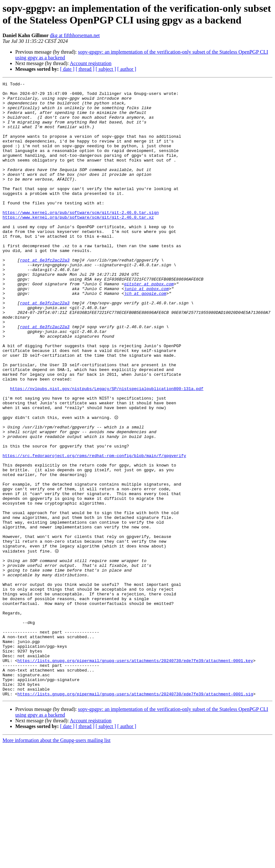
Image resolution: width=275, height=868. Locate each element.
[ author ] (127, 69)
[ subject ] (106, 69)
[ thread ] (85, 69)
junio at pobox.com (146, 330)
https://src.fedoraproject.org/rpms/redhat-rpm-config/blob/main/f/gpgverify (94, 530)
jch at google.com (145, 336)
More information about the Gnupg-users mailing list (57, 862)
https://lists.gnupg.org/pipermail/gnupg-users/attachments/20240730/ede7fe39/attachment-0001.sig (135, 816)
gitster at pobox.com (149, 325)
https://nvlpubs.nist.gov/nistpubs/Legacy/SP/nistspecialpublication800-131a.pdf (107, 450)
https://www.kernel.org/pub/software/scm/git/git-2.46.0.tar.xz (78, 245)
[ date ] (67, 69)
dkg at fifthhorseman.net (75, 35)
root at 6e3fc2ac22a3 (45, 296)
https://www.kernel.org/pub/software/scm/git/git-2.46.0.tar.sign (81, 239)
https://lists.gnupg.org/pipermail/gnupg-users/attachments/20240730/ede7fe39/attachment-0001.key (135, 776)
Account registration (91, 63)
